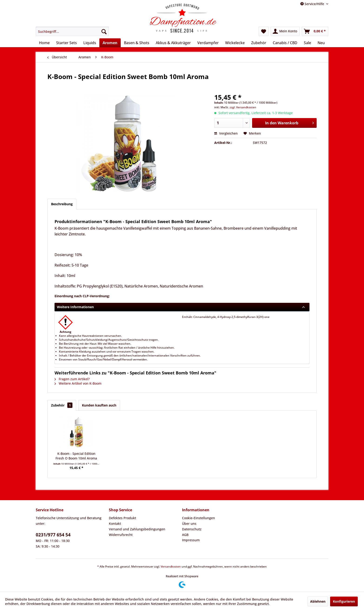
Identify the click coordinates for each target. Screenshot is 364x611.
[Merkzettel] (264, 31)
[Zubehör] (259, 43)
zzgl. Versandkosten (243, 107)
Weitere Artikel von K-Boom (78, 383)
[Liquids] (90, 43)
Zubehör (62, 405)
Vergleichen (226, 133)
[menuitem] (72, 31)
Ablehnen (318, 601)
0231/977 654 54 (53, 535)
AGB (185, 535)
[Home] (44, 43)
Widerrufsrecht (121, 535)
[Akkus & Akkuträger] (173, 43)
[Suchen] (104, 31)
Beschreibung (62, 204)
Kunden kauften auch (99, 405)
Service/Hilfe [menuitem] (313, 4)
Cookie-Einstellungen (198, 518)
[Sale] (307, 43)
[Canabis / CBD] (285, 43)
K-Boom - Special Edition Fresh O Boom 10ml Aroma (76, 456)
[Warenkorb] (315, 31)
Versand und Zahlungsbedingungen (137, 529)
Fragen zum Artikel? (72, 379)
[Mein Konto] (285, 31)
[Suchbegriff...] (72, 31)
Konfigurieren (344, 601)
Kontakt (115, 523)
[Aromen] (110, 43)
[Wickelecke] (235, 43)
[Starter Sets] (67, 43)
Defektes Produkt (122, 518)
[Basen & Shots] (137, 43)
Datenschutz (192, 529)
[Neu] (321, 43)
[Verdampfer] (208, 43)
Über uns (189, 523)
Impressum (191, 540)
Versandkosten (171, 566)
